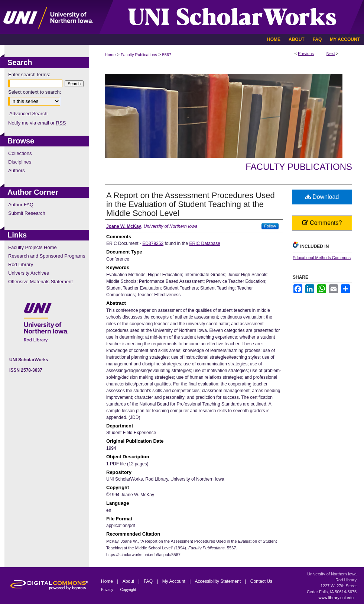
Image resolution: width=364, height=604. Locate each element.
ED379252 (153, 243)
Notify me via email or (37, 123)
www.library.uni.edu (336, 598)
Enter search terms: (29, 75)
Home (110, 55)
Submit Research (27, 213)
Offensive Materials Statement (40, 282)
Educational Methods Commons (322, 258)
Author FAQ (21, 205)
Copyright (128, 590)
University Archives (29, 273)
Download (322, 197)
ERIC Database (204, 243)
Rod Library (21, 264)
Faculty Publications (139, 55)
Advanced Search (28, 114)
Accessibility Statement (219, 581)
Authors (17, 170)
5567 (167, 55)
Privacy (108, 590)
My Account (174, 581)
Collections (20, 153)
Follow (270, 226)
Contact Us (261, 581)
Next (331, 54)
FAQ (149, 581)
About (129, 581)
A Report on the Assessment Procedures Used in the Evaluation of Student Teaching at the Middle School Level (191, 204)
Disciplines (20, 162)
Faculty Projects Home (32, 247)
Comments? (322, 223)
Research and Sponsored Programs (47, 256)
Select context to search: (35, 92)
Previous (306, 54)
